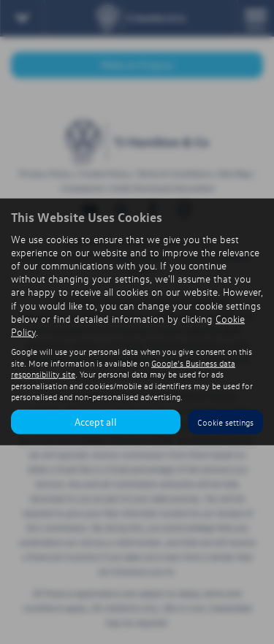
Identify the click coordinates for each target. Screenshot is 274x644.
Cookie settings (225, 422)
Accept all (96, 422)
